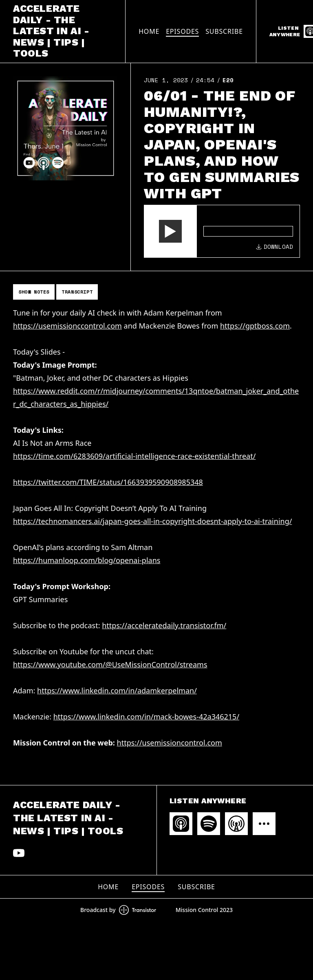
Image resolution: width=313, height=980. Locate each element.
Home (149, 31)
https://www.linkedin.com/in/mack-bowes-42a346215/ (146, 717)
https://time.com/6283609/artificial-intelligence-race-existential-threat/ (134, 456)
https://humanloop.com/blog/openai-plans (87, 560)
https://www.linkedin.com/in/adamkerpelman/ (117, 691)
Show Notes (34, 292)
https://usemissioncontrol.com (170, 743)
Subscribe (224, 31)
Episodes (182, 31)
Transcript (77, 292)
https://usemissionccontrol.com (67, 326)
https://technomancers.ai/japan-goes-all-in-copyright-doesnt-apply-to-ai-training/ (152, 521)
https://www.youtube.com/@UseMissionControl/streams (110, 664)
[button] (170, 231)
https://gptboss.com (255, 326)
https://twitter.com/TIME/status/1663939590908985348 (108, 482)
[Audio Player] (222, 231)
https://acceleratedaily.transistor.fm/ (164, 625)
